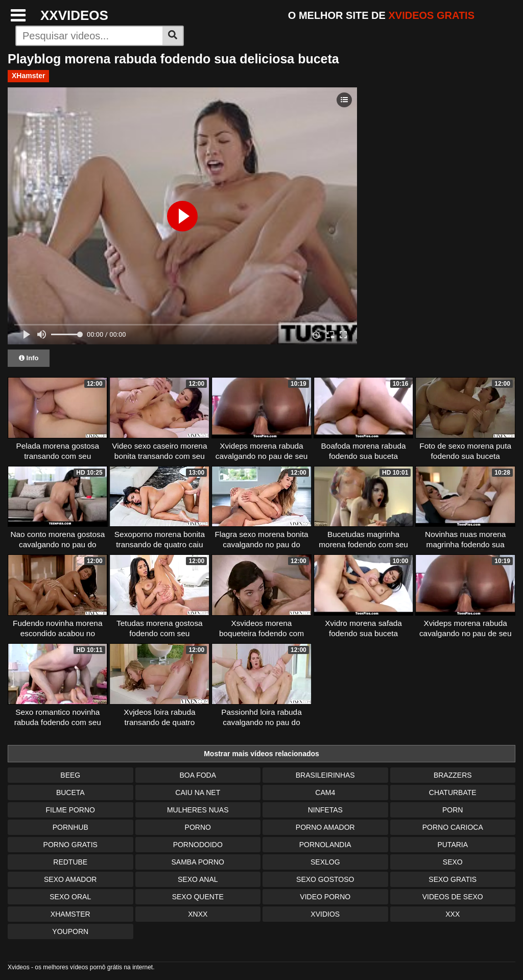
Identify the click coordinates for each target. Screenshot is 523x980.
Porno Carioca (453, 827)
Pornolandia (325, 845)
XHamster (28, 76)
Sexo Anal (198, 879)
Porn (453, 810)
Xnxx (198, 914)
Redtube (70, 862)
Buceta (70, 792)
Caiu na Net (198, 792)
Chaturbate (453, 792)
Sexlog (325, 862)
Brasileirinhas (325, 775)
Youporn (70, 931)
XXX (453, 914)
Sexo (453, 862)
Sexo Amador (70, 879)
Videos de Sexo (453, 897)
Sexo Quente (198, 897)
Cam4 (325, 792)
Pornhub (70, 827)
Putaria (453, 845)
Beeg (70, 775)
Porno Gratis (70, 845)
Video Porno (325, 897)
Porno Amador (325, 827)
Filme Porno (70, 810)
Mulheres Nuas (198, 810)
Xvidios (325, 914)
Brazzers (453, 775)
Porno (198, 827)
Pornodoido (198, 845)
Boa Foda (198, 775)
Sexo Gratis (453, 879)
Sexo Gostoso (325, 879)
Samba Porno (198, 862)
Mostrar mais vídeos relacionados (261, 754)
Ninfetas (325, 810)
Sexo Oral (70, 897)
